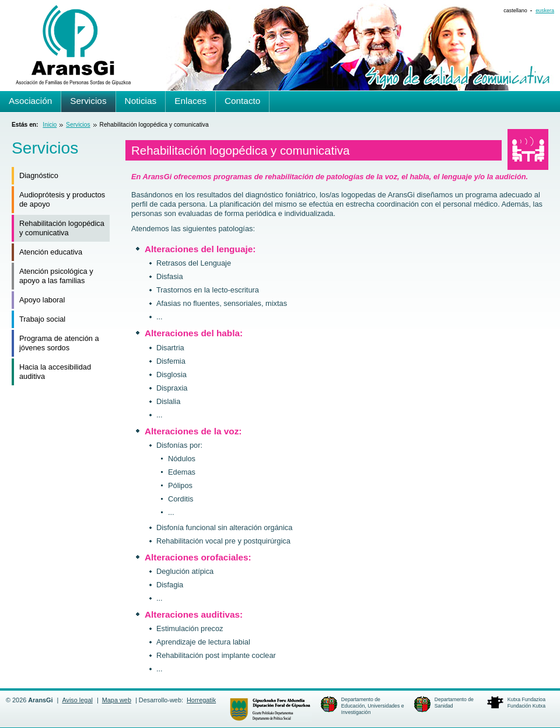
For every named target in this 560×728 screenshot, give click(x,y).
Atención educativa (51, 252)
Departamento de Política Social (270, 709)
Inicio (50, 125)
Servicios (78, 125)
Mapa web (117, 700)
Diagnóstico (39, 175)
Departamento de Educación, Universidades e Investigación (373, 706)
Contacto (242, 101)
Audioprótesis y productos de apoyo (62, 199)
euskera (545, 11)
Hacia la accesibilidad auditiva (55, 372)
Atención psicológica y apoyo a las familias (56, 276)
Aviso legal (77, 700)
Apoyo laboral (42, 300)
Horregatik (201, 700)
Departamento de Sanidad (454, 703)
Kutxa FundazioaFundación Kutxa (526, 703)
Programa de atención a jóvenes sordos (59, 343)
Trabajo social (42, 319)
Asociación (30, 101)
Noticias (141, 101)
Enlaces (190, 101)
